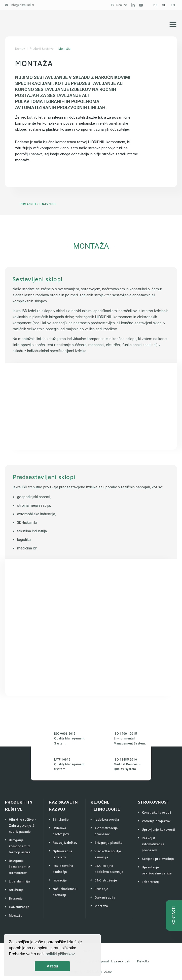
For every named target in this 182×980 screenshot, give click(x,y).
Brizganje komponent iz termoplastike (20, 846)
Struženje (16, 890)
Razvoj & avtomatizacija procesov (153, 844)
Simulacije (61, 820)
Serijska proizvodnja (158, 859)
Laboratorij (150, 882)
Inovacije (60, 880)
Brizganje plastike (108, 843)
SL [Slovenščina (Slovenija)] (164, 5)
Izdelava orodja (107, 820)
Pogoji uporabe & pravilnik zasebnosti (102, 961)
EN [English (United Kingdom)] (173, 5)
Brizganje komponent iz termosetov (20, 867)
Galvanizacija (19, 907)
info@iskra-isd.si (22, 5)
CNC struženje (106, 880)
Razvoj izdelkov (65, 843)
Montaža (15, 916)
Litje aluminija (19, 881)
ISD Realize (119, 5)
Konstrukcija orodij (156, 812)
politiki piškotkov (60, 954)
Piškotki (143, 961)
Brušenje (16, 898)
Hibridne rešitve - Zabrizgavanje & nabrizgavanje (22, 826)
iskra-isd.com (105, 972)
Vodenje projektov (156, 821)
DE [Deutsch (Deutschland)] (155, 5)
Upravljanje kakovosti (158, 830)
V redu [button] (52, 966)
